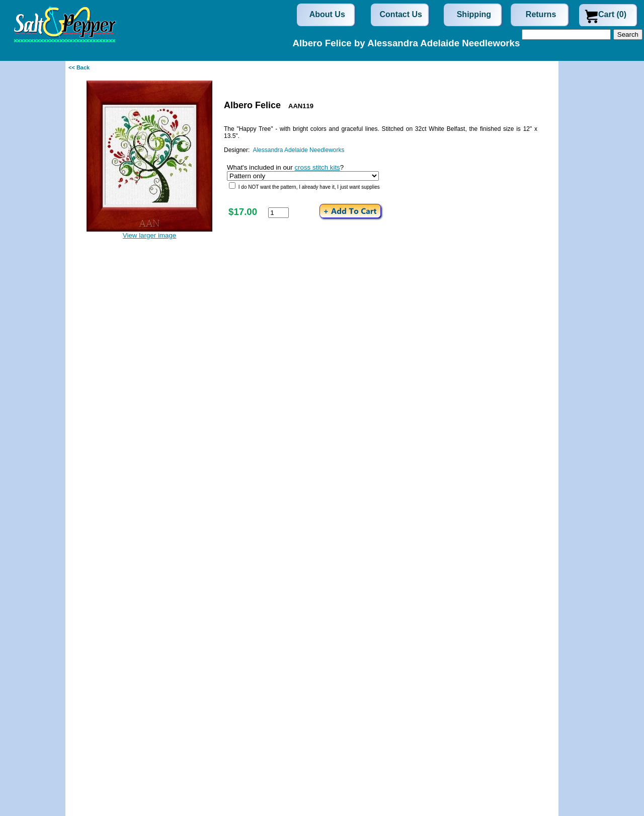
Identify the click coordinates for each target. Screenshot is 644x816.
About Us (327, 14)
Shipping (474, 14)
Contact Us (401, 14)
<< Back (79, 67)
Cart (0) (612, 14)
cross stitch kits (317, 167)
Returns (541, 14)
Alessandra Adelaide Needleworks (298, 150)
